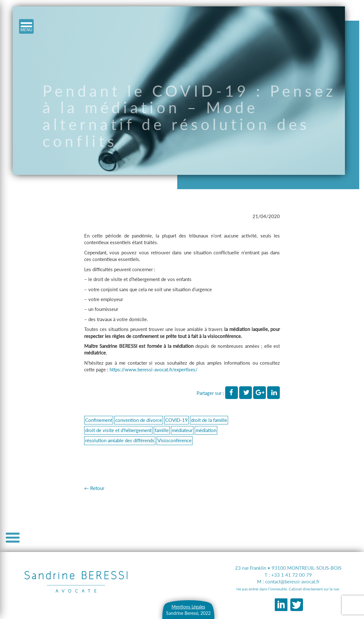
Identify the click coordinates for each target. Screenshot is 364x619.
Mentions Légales (188, 607)
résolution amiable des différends (120, 440)
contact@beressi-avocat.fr (292, 581)
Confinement (99, 420)
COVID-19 (176, 420)
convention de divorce (139, 420)
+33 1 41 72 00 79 (292, 575)
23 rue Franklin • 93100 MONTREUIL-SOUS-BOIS (288, 568)
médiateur (182, 430)
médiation (206, 430)
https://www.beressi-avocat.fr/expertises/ (154, 369)
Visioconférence (175, 440)
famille (162, 430)
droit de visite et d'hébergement (118, 430)
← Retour (94, 488)
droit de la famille (209, 420)
